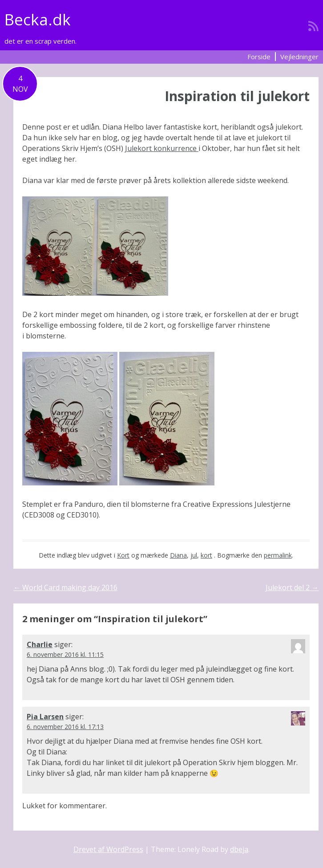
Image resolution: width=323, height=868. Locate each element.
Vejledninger (299, 57)
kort (206, 555)
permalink (278, 555)
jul (194, 555)
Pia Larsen (45, 717)
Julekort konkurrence (162, 148)
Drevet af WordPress (108, 849)
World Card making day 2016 (65, 587)
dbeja (239, 849)
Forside (259, 57)
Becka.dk (38, 19)
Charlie (40, 644)
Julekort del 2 (292, 587)
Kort (123, 555)
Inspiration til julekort (237, 96)
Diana (178, 555)
